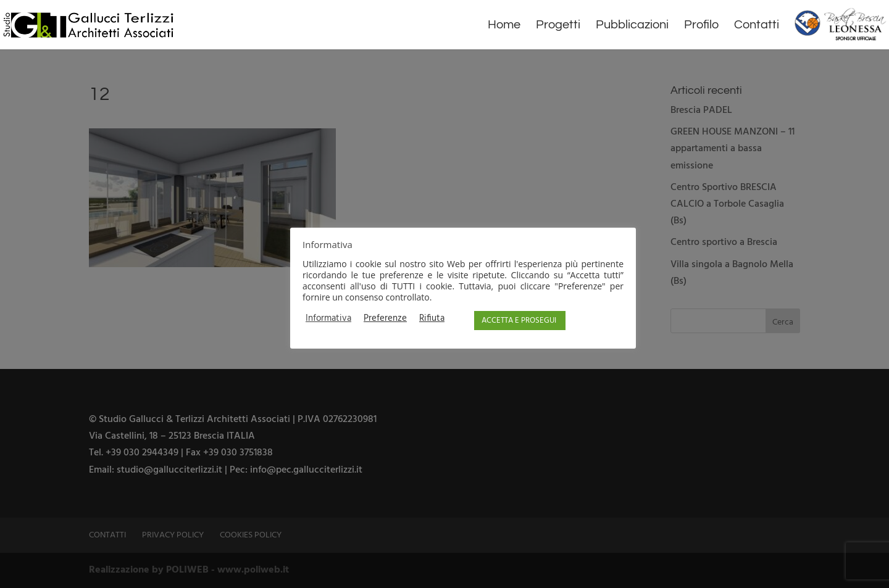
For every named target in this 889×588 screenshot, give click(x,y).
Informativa (328, 319)
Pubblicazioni (632, 26)
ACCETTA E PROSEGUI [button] (519, 321)
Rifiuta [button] (432, 319)
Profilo (701, 26)
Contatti (757, 26)
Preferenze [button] (385, 319)
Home (504, 26)
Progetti (558, 26)
